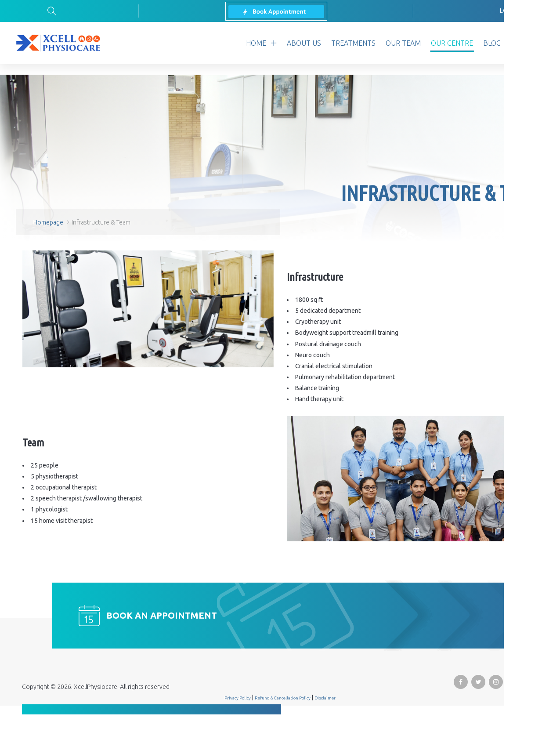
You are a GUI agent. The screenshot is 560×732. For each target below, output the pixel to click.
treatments (353, 43)
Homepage (48, 222)
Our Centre (452, 43)
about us (304, 43)
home (256, 43)
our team (403, 43)
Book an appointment (162, 615)
